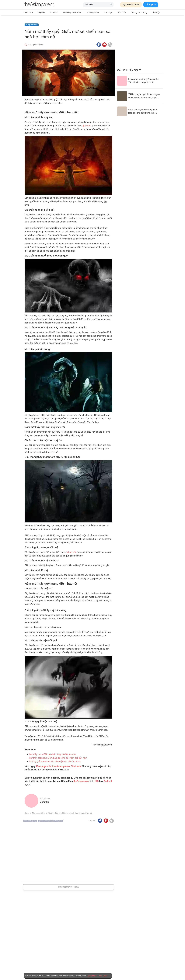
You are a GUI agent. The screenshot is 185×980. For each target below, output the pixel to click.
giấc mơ (87, 121)
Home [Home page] (27, 809)
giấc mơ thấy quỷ (45, 816)
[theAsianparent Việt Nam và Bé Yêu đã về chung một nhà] (139, 76)
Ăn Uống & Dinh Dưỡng (147, 12)
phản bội (71, 548)
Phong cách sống (126, 12)
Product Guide (131, 5)
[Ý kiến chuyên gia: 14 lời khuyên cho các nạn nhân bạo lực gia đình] (139, 92)
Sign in (151, 4)
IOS (97, 777)
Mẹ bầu (40, 12)
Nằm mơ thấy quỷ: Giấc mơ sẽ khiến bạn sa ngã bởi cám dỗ (70, 809)
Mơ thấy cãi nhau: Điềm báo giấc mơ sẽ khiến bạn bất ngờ (58, 753)
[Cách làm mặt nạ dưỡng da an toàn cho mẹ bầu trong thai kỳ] (139, 107)
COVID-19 (28, 12)
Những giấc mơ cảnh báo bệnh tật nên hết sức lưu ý (55, 757)
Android (108, 777)
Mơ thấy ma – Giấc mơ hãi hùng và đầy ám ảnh (53, 750)
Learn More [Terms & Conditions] (92, 976)
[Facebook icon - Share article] (99, 40)
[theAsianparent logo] (39, 5)
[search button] (111, 5)
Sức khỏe (110, 12)
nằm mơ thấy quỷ (30, 816)
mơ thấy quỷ (58, 816)
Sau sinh (50, 12)
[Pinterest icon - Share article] (104, 40)
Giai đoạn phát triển (66, 12)
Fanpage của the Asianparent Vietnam (59, 762)
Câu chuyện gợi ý (129, 66)
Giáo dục (98, 12)
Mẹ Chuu (44, 798)
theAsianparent (81, 777)
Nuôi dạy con (85, 12)
